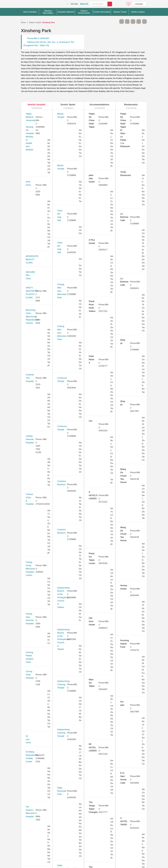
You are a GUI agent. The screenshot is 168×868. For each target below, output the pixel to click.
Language (139, 4)
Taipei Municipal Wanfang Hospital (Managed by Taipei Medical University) (39, 624)
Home (23, 22)
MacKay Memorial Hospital (39, 443)
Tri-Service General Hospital (39, 706)
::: (68, 4)
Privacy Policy (123, 834)
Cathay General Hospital (38, 208)
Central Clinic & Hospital (37, 220)
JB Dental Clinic (33, 374)
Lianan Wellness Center (37, 427)
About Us (84, 4)
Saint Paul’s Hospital (36, 546)
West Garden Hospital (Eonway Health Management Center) (36, 759)
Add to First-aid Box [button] (144, 22)
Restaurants (131, 104)
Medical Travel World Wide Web (29, 5)
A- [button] (122, 22)
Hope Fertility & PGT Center (39, 345)
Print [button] (133, 22)
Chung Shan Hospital (36, 274)
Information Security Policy (124, 839)
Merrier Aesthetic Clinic (37, 455)
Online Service (122, 4)
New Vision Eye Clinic (36, 508)
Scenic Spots (68, 104)
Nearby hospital (36, 104)
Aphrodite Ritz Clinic (35, 158)
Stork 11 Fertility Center (37, 571)
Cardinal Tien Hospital (36, 195)
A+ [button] (127, 22)
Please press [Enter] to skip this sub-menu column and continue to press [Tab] (116, 22)
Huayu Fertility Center (36, 361)
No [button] (109, 814)
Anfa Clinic (31, 133)
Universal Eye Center (36, 731)
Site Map (74, 4)
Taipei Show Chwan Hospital (39, 637)
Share (139, 22)
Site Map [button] (84, 824)
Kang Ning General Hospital (39, 389)
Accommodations (99, 104)
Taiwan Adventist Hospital (38, 662)
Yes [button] (97, 814)
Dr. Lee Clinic (32, 286)
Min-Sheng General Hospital (39, 468)
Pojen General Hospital (37, 537)
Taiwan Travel (35, 22)
